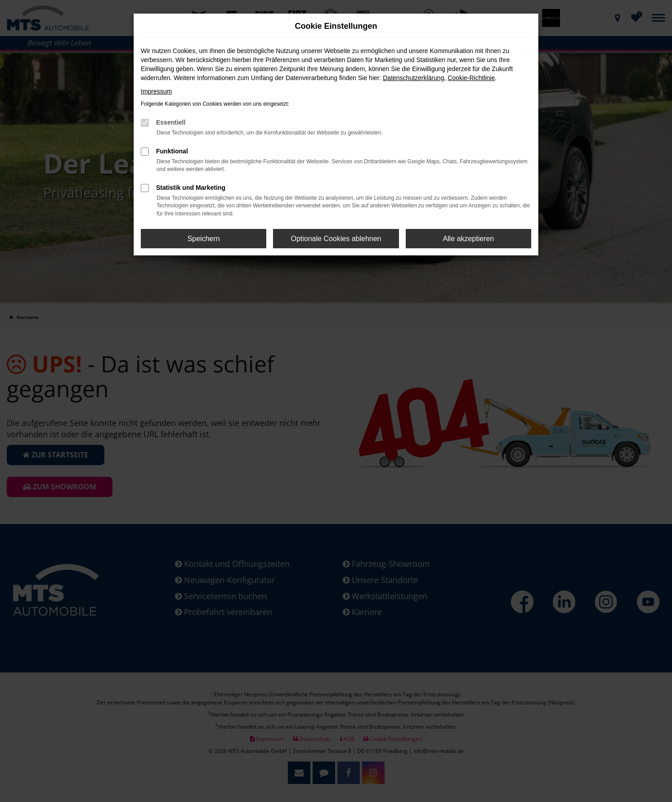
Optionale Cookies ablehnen (336, 239)
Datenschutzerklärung (413, 78)
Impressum (156, 91)
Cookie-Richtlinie (471, 78)
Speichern (204, 239)
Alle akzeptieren (468, 239)
